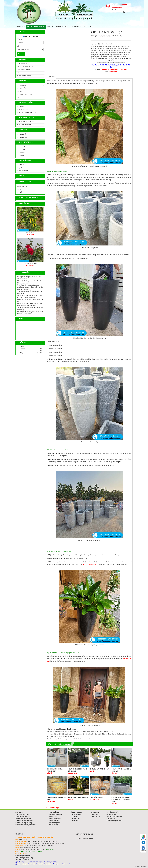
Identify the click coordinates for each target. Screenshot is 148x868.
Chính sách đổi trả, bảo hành (26, 825)
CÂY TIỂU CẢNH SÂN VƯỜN (25, 67)
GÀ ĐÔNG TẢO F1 (22, 171)
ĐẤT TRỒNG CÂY (22, 107)
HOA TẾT (19, 97)
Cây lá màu (75, 821)
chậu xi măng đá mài (37, 849)
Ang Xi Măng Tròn (30, 233)
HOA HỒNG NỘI (22, 134)
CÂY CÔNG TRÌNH (22, 85)
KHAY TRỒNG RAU (22, 110)
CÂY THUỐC (20, 155)
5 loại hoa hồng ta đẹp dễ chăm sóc (29, 285)
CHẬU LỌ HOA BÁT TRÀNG (25, 122)
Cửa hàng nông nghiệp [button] (36, 27)
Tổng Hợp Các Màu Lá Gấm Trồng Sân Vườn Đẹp (30, 309)
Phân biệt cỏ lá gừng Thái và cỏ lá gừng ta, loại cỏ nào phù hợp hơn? (30, 305)
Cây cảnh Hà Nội (56, 814)
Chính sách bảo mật (23, 817)
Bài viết (36, 36)
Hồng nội (95, 814)
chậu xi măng (26, 849)
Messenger (143, 849)
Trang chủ (21, 27)
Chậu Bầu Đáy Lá (97, 797)
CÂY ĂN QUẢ (21, 146)
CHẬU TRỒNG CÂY (23, 64)
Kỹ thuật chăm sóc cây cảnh (58, 27)
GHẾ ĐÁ (19, 73)
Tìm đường (143, 838)
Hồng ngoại (96, 817)
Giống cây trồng (112, 814)
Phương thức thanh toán (24, 821)
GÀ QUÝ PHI (20, 168)
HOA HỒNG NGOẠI (22, 137)
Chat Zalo (143, 843)
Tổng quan (51, 76)
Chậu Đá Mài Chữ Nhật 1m (78, 797)
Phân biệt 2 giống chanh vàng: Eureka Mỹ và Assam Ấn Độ (30, 282)
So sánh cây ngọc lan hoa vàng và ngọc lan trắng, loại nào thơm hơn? (30, 296)
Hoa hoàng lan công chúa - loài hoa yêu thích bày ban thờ (30, 288)
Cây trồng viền (76, 814)
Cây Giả (19, 192)
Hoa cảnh (54, 817)
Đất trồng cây (55, 823)
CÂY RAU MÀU (21, 149)
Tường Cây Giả (22, 186)
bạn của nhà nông (85, 838)
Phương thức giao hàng (24, 823)
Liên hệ (90, 27)
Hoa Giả (19, 189)
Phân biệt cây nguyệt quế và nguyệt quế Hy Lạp (30, 300)
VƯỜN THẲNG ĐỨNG (23, 70)
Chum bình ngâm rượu (114, 821)
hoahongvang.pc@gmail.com (121, 12)
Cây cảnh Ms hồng (22, 814)
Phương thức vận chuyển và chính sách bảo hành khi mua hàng (30, 313)
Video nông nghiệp (78, 27)
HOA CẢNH (20, 91)
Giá (18, 46)
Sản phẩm (27, 36)
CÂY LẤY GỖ (21, 152)
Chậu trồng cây (56, 819)
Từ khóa (19, 39)
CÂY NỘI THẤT (21, 88)
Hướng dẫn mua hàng (23, 819)
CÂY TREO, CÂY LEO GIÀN (25, 94)
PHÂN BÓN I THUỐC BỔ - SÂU (26, 113)
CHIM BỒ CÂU (21, 165)
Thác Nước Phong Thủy (25, 125)
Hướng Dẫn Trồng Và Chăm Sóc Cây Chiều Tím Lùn (29, 278)
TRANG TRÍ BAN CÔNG (24, 76)
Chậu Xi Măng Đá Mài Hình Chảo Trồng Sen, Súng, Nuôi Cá (122, 800)
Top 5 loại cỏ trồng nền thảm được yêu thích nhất (30, 292)
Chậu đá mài (55, 821)
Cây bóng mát (76, 819)
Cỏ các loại (75, 817)
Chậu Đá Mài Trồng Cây (99, 769)
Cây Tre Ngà (30, 263)
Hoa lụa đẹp (54, 825)
